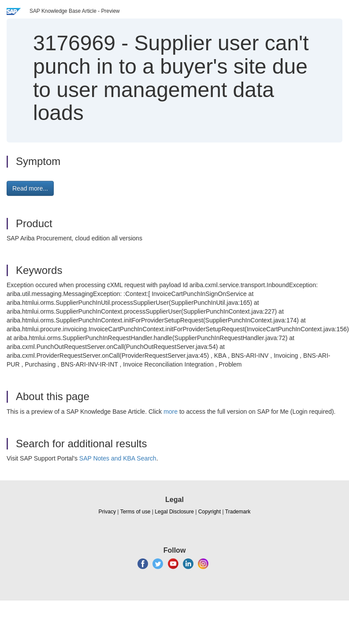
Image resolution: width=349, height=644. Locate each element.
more (171, 412)
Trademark (238, 512)
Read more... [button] (30, 188)
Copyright (210, 512)
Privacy (107, 512)
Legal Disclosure (174, 512)
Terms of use (136, 512)
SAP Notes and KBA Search (118, 458)
